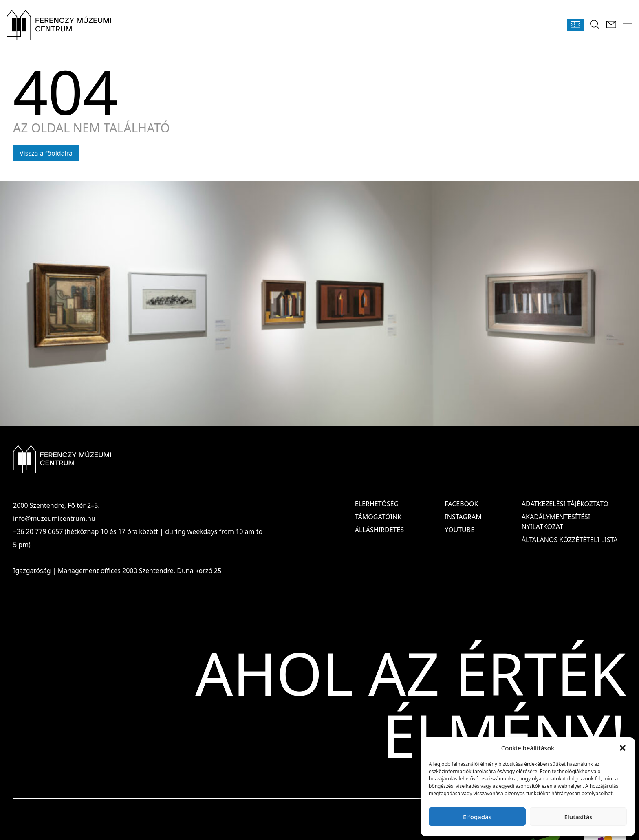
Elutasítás (578, 817)
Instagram (463, 517)
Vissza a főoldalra (46, 153)
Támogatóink (378, 517)
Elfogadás (477, 817)
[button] (623, 748)
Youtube (459, 530)
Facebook (461, 504)
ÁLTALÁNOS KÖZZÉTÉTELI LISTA (570, 540)
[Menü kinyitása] (628, 25)
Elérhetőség (377, 504)
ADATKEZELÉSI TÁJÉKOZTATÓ (565, 504)
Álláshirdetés (379, 530)
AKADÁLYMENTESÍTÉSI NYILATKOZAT (556, 522)
